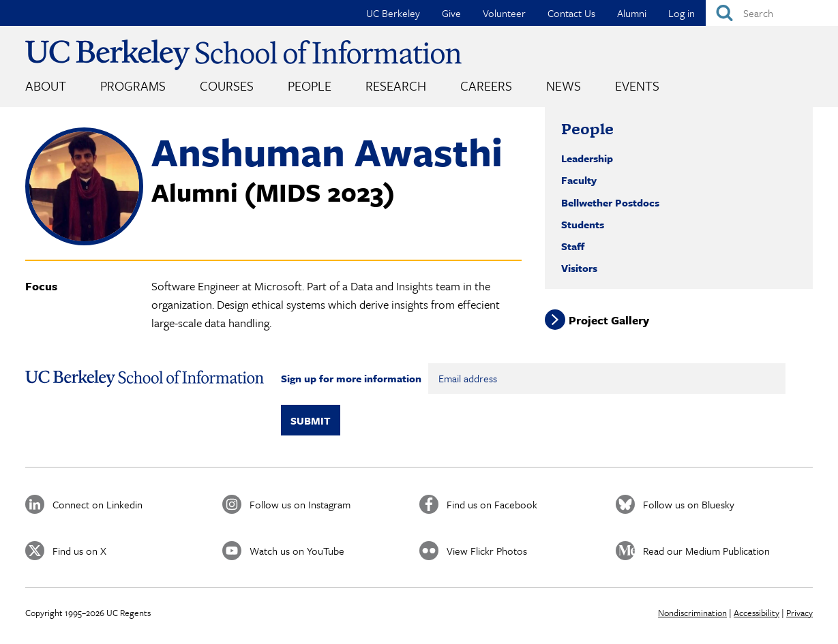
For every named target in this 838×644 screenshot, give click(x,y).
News (564, 86)
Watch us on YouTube (297, 551)
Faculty (579, 180)
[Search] (772, 13)
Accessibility (757, 613)
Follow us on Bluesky (689, 504)
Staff (573, 246)
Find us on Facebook (492, 504)
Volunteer (504, 13)
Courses (227, 86)
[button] (84, 241)
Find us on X (79, 551)
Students (583, 224)
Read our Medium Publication (706, 551)
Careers (486, 86)
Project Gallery (609, 319)
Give (451, 13)
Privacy (799, 613)
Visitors (579, 268)
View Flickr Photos (487, 551)
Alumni (632, 13)
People (310, 86)
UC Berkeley (393, 13)
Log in (682, 13)
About (46, 86)
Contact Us (571, 13)
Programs (133, 86)
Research (396, 86)
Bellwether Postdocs (610, 202)
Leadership (587, 158)
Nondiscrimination (692, 613)
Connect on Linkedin (98, 504)
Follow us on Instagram (300, 504)
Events (637, 86)
